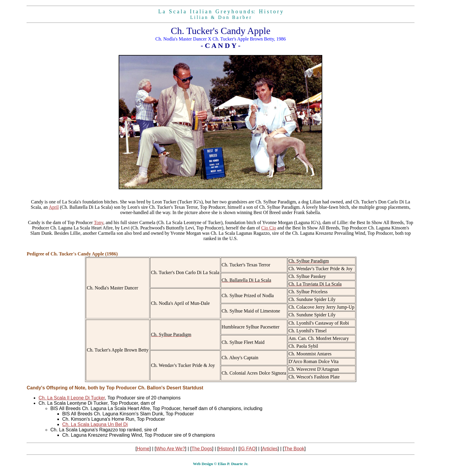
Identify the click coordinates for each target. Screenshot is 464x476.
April (54, 207)
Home (143, 449)
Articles (270, 449)
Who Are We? (170, 449)
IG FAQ (248, 449)
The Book (294, 449)
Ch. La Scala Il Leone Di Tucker (72, 398)
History (226, 449)
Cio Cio (269, 228)
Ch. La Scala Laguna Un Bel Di (95, 424)
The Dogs (202, 449)
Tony (99, 222)
